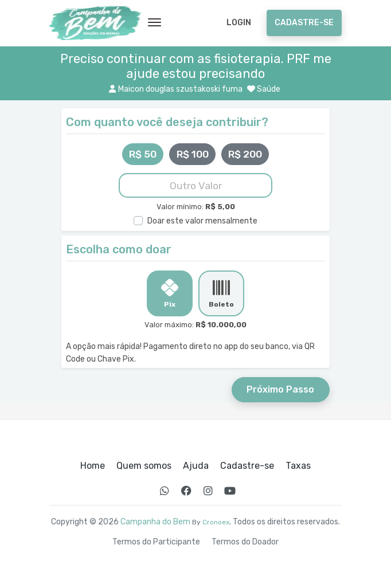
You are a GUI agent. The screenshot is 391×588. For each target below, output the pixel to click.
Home (93, 466)
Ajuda (196, 466)
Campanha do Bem (155, 522)
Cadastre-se (304, 23)
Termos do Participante (156, 542)
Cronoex (216, 522)
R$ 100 (193, 154)
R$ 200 (245, 154)
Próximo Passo (280, 389)
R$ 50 (143, 154)
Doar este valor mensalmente (202, 221)
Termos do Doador (245, 542)
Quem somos (144, 466)
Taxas (298, 466)
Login (239, 23)
